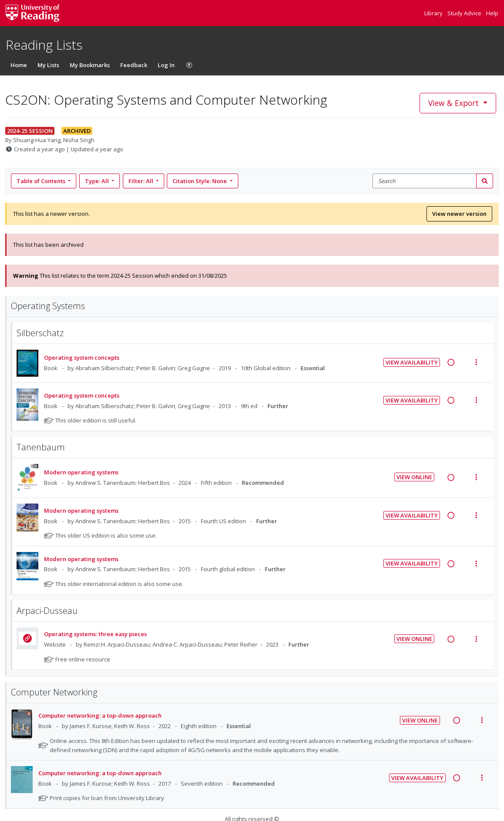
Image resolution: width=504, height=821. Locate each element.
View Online (414, 477)
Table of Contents (42, 181)
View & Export (455, 103)
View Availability (412, 362)
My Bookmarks (90, 65)
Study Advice (465, 13)
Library (434, 13)
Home (19, 65)
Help (492, 13)
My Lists (48, 65)
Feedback (134, 65)
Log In (166, 65)
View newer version (459, 214)
